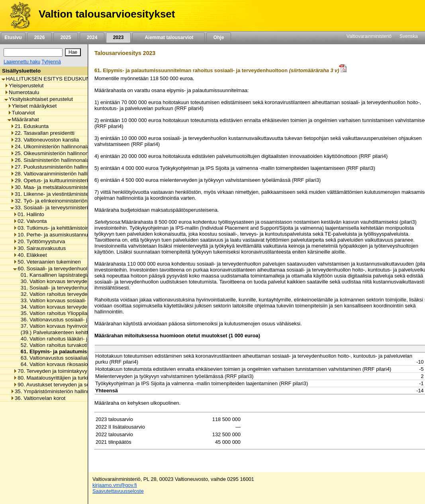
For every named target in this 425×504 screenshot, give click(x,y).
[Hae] (73, 52)
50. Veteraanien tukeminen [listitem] (47, 262)
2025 (66, 37)
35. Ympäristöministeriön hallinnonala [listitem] (57, 391)
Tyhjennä (51, 62)
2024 (92, 37)
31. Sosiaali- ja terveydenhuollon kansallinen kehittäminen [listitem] (87, 288)
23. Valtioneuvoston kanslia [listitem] (45, 140)
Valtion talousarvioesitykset (107, 14)
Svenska (409, 36)
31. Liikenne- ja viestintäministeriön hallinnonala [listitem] (69, 194)
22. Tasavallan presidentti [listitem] (42, 133)
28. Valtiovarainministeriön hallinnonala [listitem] (58, 174)
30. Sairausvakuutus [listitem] (39, 248)
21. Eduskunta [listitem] (29, 126)
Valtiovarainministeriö (369, 36)
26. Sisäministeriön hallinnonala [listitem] (50, 160)
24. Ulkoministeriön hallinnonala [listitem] (50, 147)
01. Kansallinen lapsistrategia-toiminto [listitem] (63, 275)
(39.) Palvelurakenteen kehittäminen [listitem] (61, 332)
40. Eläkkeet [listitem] (30, 255)
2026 (39, 37)
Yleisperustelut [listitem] (24, 86)
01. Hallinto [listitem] (29, 214)
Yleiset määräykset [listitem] (32, 106)
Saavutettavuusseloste (118, 491)
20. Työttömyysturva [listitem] (39, 241)
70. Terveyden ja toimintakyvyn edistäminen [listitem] (67, 371)
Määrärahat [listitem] (23, 119)
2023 (118, 37)
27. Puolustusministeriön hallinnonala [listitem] (56, 167)
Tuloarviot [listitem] (21, 113)
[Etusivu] (17, 16)
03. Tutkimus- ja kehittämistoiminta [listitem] (56, 228)
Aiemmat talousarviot (168, 37)
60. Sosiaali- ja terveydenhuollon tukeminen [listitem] (67, 269)
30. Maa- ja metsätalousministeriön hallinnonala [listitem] (69, 187)
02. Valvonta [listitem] (30, 221)
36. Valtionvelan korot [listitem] (38, 398)
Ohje (219, 37)
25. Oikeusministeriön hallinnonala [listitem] (53, 153)
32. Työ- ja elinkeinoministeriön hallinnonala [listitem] (64, 201)
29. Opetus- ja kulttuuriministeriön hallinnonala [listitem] (67, 180)
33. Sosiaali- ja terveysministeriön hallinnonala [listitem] (67, 208)
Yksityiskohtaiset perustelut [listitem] (39, 99)
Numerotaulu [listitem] (22, 92)
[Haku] (33, 52)
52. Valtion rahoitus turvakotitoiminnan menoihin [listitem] (75, 345)
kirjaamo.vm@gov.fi (115, 485)
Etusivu (13, 37)
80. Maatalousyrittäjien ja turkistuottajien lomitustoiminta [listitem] (81, 378)
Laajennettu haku (22, 62)
